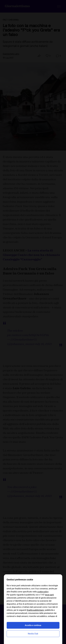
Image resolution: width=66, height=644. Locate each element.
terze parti (49, 595)
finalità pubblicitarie (35, 610)
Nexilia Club (33, 634)
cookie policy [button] (43, 592)
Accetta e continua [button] (33, 625)
